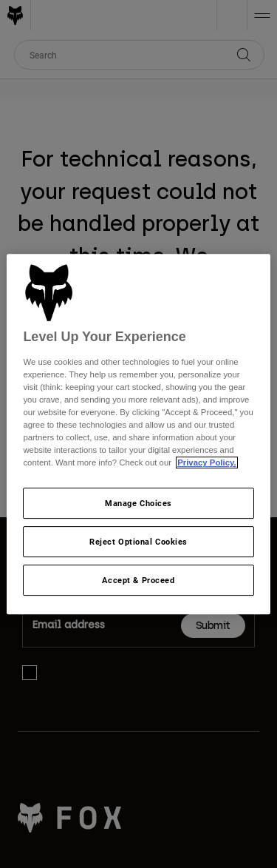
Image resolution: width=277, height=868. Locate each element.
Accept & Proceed (138, 580)
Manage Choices (138, 504)
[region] (138, 434)
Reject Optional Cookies (138, 542)
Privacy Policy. (206, 463)
